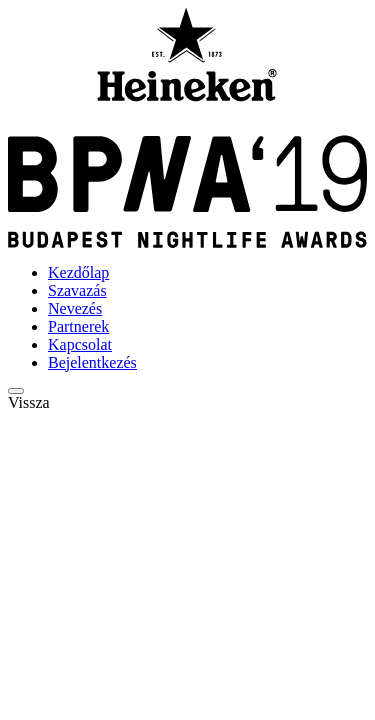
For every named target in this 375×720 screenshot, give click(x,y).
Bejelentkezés (92, 362)
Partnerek (78, 326)
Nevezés (75, 308)
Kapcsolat (80, 344)
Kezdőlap (78, 272)
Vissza (29, 402)
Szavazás (77, 290)
